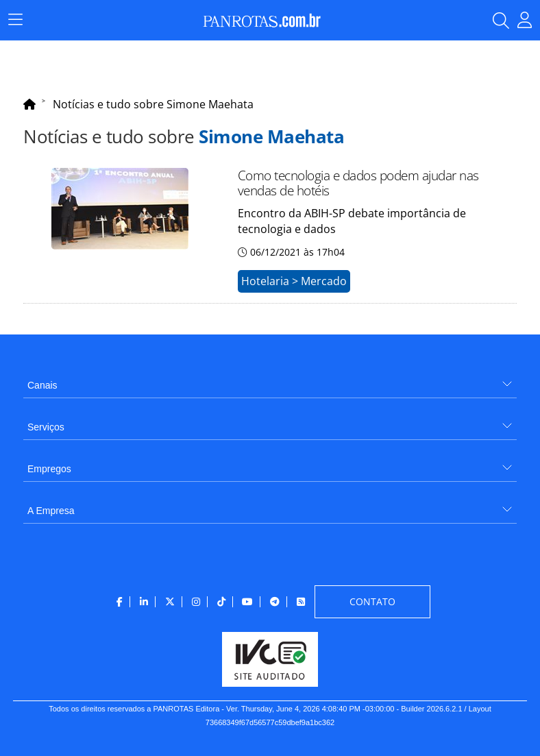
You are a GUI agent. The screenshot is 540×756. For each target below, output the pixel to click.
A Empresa (51, 511)
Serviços (46, 427)
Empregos (49, 469)
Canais (42, 385)
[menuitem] (270, 380)
